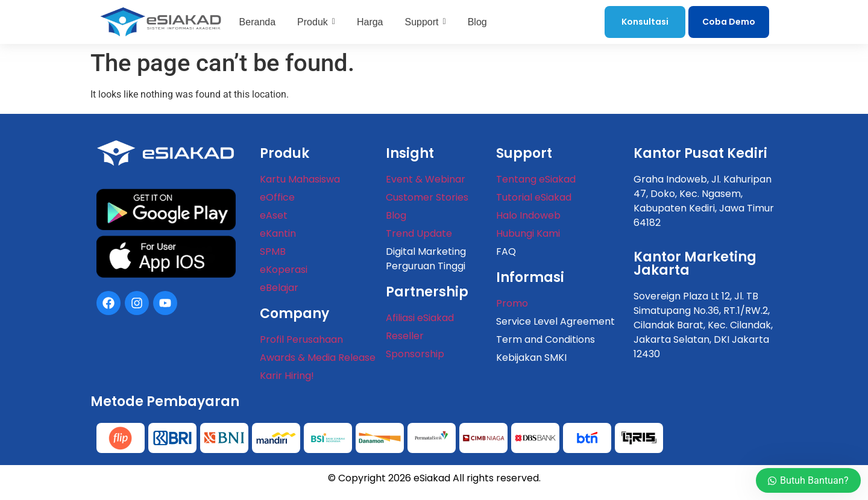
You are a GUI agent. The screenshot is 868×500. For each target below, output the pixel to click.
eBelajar (279, 288)
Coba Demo (729, 22)
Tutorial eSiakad (534, 197)
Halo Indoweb (528, 215)
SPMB (273, 252)
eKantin (278, 233)
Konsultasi (645, 22)
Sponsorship (415, 354)
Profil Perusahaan (301, 339)
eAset (274, 215)
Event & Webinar (426, 179)
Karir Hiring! (287, 376)
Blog (396, 215)
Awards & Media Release (318, 358)
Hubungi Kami (528, 233)
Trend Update (419, 233)
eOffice (277, 197)
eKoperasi (284, 270)
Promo (512, 303)
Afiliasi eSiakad (420, 318)
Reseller (405, 336)
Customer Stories (427, 197)
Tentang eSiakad (536, 179)
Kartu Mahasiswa (300, 179)
